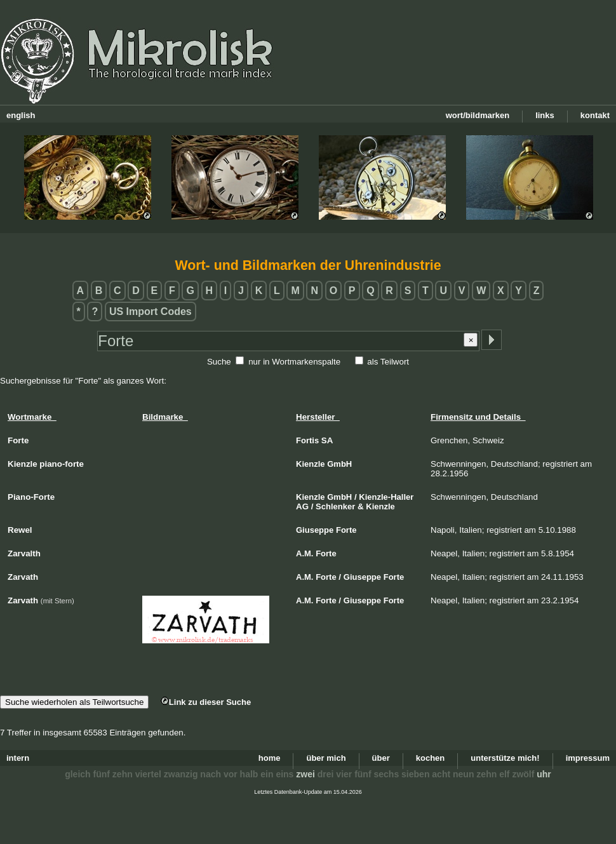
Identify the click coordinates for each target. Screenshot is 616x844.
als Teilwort (388, 362)
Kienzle (311, 464)
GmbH (339, 464)
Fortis (307, 440)
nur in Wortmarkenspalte (294, 362)
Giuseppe (315, 530)
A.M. (305, 553)
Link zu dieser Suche (206, 702)
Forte (346, 530)
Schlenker (335, 506)
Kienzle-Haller (386, 497)
